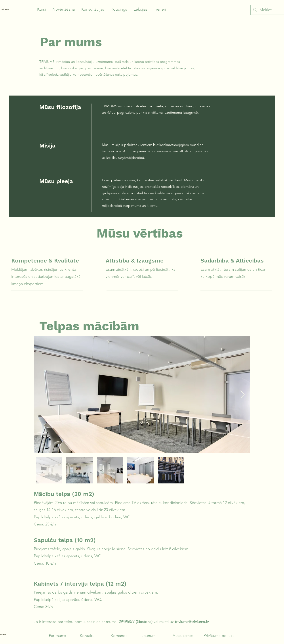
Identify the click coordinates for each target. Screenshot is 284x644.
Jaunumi (149, 636)
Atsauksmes (183, 636)
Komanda (119, 636)
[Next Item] (243, 395)
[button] (41, 9)
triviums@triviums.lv (192, 622)
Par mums (57, 636)
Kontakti (87, 636)
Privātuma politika (219, 636)
